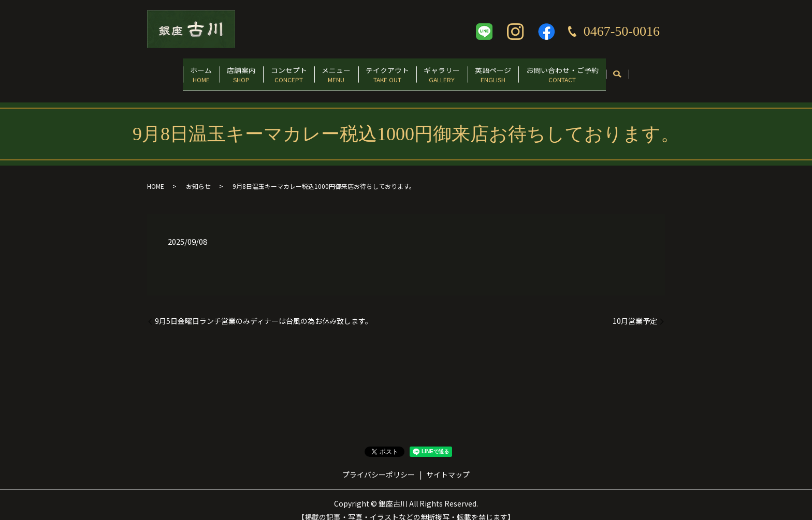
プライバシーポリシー (379, 464)
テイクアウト (392, 71)
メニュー (332, 71)
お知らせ (198, 176)
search (651, 71)
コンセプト (276, 71)
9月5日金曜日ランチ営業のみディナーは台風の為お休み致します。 (264, 311)
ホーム (172, 71)
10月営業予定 (635, 311)
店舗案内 (221, 71)
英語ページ (514, 71)
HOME (156, 176)
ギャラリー (455, 71)
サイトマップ (448, 464)
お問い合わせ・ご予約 (591, 71)
